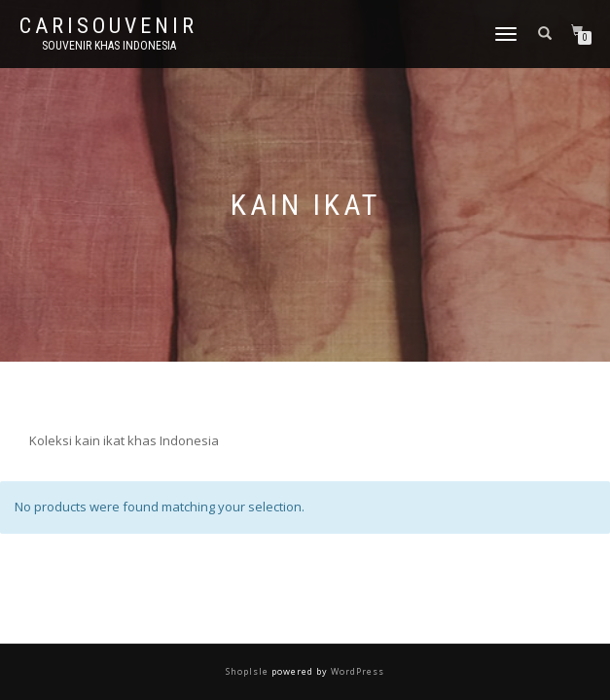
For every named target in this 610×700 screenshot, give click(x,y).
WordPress (356, 671)
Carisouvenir (108, 26)
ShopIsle (249, 671)
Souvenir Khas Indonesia (109, 46)
